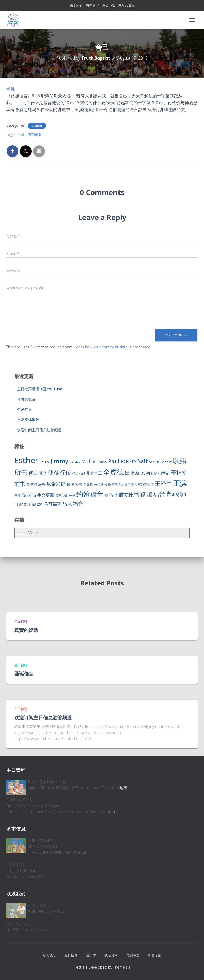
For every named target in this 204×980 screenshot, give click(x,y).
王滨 (21, 134)
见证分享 (111, 955)
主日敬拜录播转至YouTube (40, 389)
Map (111, 812)
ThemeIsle (122, 967)
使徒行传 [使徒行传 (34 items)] (59, 472)
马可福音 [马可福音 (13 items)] (53, 504)
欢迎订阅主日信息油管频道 (39, 430)
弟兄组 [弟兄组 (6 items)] (88, 485)
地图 (124, 788)
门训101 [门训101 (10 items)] (21, 504)
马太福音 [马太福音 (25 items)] (73, 504)
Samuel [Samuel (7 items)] (155, 462)
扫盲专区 (155, 955)
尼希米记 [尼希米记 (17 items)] (56, 484)
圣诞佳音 (24, 409)
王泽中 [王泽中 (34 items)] (163, 483)
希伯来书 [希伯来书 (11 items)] (74, 484)
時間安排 (92, 5)
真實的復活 (26, 399)
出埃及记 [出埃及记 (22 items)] (135, 473)
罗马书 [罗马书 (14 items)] (111, 495)
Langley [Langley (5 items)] (75, 462)
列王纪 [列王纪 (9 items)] (152, 473)
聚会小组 (109, 5)
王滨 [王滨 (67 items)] (180, 483)
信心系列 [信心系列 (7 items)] (79, 473)
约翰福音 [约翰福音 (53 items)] (90, 494)
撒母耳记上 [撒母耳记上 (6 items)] (116, 485)
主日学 (91, 955)
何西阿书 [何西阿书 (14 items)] (38, 473)
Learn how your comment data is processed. (113, 347)
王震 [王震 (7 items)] (18, 495)
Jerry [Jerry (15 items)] (44, 461)
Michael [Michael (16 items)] (90, 461)
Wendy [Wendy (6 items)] (167, 462)
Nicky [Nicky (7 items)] (103, 462)
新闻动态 (49, 955)
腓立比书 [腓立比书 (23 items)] (129, 495)
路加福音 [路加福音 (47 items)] (153, 494)
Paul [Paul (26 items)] (114, 461)
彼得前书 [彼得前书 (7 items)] (100, 485)
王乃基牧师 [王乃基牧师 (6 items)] (146, 485)
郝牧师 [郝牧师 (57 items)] (177, 494)
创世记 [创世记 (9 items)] (164, 473)
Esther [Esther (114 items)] (26, 460)
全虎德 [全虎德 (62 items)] (113, 472)
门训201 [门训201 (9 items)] (36, 504)
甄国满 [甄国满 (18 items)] (29, 495)
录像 (11, 89)
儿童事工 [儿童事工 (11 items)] (94, 473)
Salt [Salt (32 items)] (143, 461)
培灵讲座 (133, 955)
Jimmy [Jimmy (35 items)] (59, 461)
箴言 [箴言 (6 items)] (58, 495)
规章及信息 (126, 5)
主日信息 (37, 126)
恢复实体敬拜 (28, 419)
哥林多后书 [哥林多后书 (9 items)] (36, 484)
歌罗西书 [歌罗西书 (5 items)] (131, 485)
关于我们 (76, 5)
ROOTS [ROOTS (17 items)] (129, 461)
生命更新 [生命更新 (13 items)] (46, 495)
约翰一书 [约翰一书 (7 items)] (69, 495)
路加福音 (35, 134)
